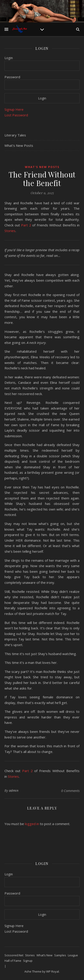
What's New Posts (19, 145)
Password (12, 77)
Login (9, 58)
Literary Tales (15, 135)
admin (14, 790)
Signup (28, 961)
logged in (32, 824)
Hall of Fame (13, 961)
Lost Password (16, 115)
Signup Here (14, 109)
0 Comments (70, 791)
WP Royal (53, 971)
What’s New (44, 955)
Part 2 (26, 225)
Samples (60, 955)
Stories (10, 231)
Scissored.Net (14, 955)
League (73, 955)
